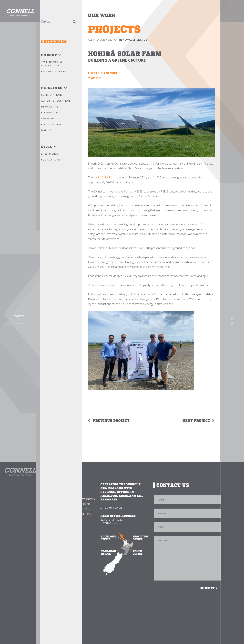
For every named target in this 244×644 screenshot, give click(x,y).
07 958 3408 (114, 508)
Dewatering (50, 107)
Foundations (51, 160)
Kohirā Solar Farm (104, 177)
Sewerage (48, 118)
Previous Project (111, 421)
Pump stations (52, 95)
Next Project (196, 421)
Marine (46, 130)
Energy (113, 40)
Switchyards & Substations (52, 64)
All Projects (97, 40)
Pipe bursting (51, 124)
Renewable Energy (54, 71)
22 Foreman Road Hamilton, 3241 (111, 521)
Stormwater (50, 112)
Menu (232, 322)
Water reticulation (55, 101)
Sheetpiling (49, 154)
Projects (19, 316)
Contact (19, 323)
